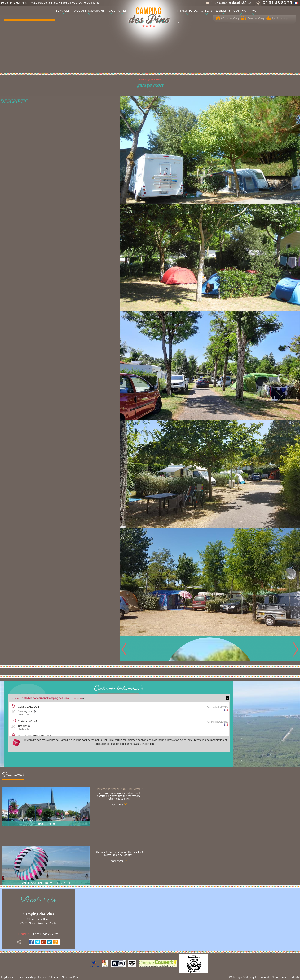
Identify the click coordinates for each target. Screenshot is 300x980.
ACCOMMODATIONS (89, 10)
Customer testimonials (119, 688)
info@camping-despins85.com (230, 3)
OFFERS (207, 10)
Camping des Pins (38, 914)
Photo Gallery (227, 18)
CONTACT (241, 10)
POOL (111, 10)
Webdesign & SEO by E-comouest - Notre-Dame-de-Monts (264, 977)
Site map (54, 977)
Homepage (144, 80)
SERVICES (63, 10)
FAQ (254, 10)
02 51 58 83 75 (38, 934)
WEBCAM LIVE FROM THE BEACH (46, 883)
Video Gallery (253, 18)
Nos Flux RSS (70, 977)
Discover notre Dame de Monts (120, 789)
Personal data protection (32, 977)
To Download (278, 18)
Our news (13, 775)
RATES (122, 10)
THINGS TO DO (187, 10)
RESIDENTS (223, 10)
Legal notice (8, 977)
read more (117, 804)
